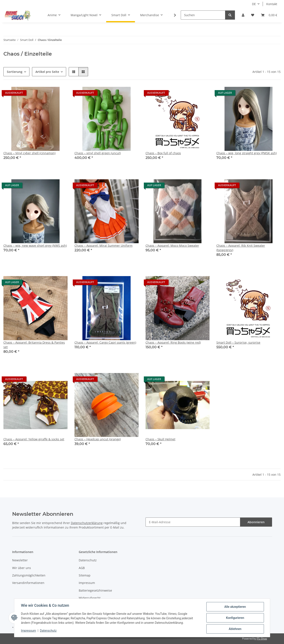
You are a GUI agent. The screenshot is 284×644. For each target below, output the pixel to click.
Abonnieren (256, 522)
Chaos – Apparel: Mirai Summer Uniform (103, 246)
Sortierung (15, 72)
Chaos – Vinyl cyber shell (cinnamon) (29, 153)
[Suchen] (203, 15)
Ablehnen (235, 629)
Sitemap (85, 575)
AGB (82, 568)
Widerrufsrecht (90, 598)
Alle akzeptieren (235, 607)
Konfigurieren (235, 618)
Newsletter (20, 560)
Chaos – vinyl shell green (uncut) (98, 153)
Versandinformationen (28, 583)
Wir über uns (22, 568)
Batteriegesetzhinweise (95, 590)
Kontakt (272, 4)
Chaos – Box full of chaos (163, 153)
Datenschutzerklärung (87, 523)
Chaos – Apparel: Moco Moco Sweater (172, 246)
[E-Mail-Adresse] (193, 522)
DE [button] (254, 4)
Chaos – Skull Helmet (160, 439)
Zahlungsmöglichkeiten (29, 575)
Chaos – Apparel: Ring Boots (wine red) (173, 342)
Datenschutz (48, 631)
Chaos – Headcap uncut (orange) (98, 439)
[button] (243, 15)
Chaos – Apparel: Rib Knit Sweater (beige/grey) (241, 248)
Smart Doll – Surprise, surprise (238, 342)
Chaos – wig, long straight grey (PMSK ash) (247, 153)
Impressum (29, 631)
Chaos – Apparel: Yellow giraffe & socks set (34, 439)
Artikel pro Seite (47, 72)
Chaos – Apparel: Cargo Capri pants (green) (105, 342)
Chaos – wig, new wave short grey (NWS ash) (35, 246)
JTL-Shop (262, 639)
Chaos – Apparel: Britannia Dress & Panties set (34, 345)
